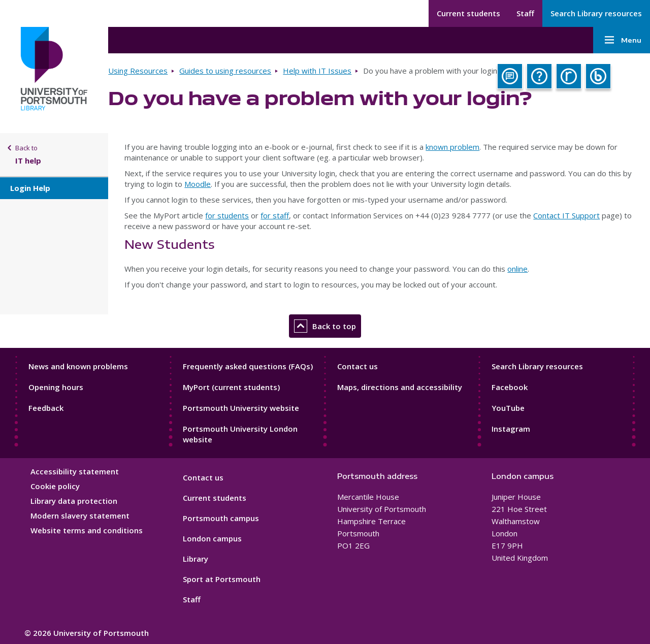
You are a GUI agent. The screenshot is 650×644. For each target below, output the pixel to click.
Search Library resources (596, 13)
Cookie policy (55, 486)
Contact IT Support (566, 215)
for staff (275, 215)
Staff (525, 13)
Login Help (30, 188)
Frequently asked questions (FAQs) (248, 366)
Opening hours (56, 387)
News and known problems (78, 366)
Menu (622, 40)
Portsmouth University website (241, 408)
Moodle (198, 184)
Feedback (46, 408)
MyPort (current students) (231, 387)
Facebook (510, 387)
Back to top (325, 326)
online (517, 269)
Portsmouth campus (221, 518)
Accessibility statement (75, 471)
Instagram (511, 429)
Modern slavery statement (80, 516)
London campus (212, 538)
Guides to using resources (225, 71)
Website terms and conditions (87, 530)
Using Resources (138, 71)
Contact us (357, 366)
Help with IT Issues (317, 71)
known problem (452, 147)
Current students (468, 13)
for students (227, 215)
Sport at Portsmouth (222, 579)
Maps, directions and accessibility (400, 387)
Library (196, 559)
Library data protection (74, 501)
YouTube (508, 408)
